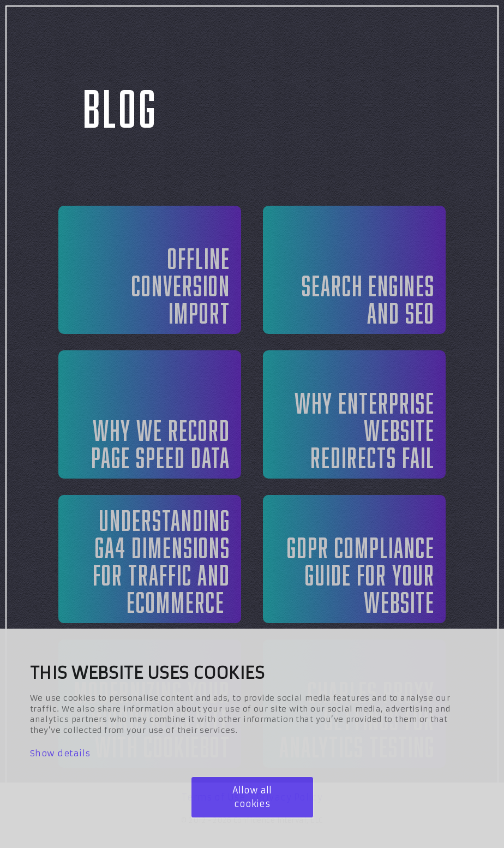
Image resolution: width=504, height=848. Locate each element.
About (187, 35)
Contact (460, 35)
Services (281, 35)
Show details (60, 753)
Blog (371, 35)
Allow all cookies (252, 797)
